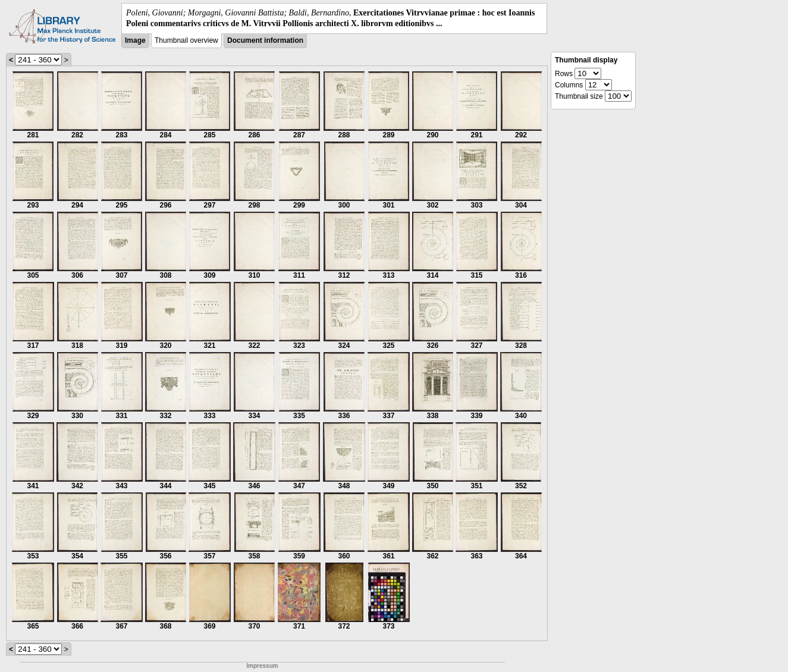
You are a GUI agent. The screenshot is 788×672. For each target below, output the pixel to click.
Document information (265, 40)
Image (135, 40)
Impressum (262, 666)
